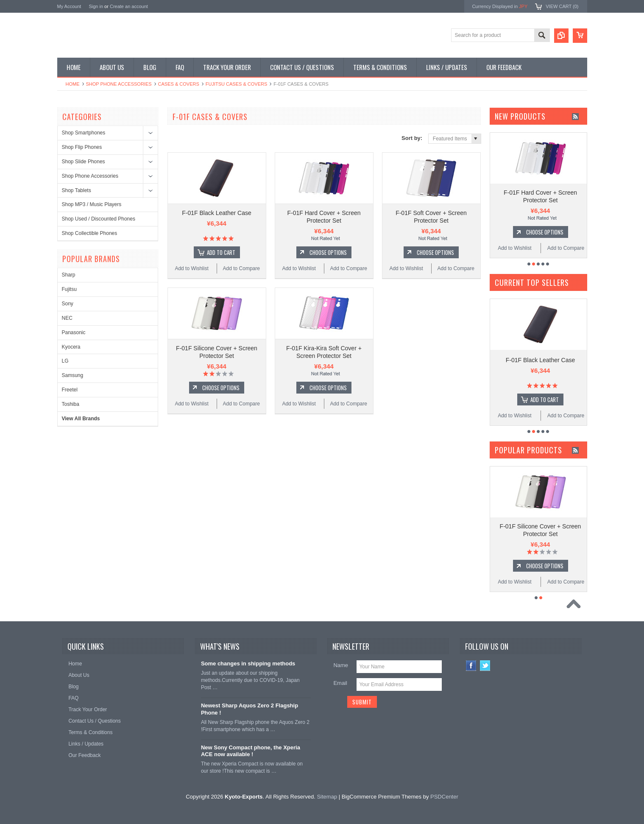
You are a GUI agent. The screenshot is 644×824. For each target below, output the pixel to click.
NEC (67, 318)
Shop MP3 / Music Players (92, 204)
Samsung (73, 375)
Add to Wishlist (191, 268)
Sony (68, 304)
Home (73, 84)
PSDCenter (444, 797)
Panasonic (74, 332)
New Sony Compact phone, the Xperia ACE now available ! (251, 751)
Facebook (471, 666)
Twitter (485, 666)
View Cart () (562, 6)
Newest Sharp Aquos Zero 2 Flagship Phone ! (250, 709)
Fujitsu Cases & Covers (236, 84)
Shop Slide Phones (84, 162)
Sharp (69, 275)
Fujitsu (69, 289)
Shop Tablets (77, 190)
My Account (69, 6)
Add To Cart (221, 252)
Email (340, 683)
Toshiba (71, 404)
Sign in (96, 6)
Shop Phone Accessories (119, 84)
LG (65, 361)
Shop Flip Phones (82, 147)
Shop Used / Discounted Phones (99, 219)
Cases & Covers (179, 84)
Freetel (70, 390)
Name (341, 665)
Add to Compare (241, 268)
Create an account (129, 6)
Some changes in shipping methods (248, 663)
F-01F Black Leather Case (216, 213)
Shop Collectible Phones (90, 233)
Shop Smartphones (84, 133)
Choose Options (328, 252)
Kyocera (71, 347)
